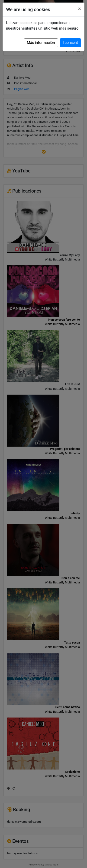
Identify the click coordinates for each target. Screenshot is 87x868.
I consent (70, 43)
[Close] (79, 9)
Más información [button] (41, 43)
